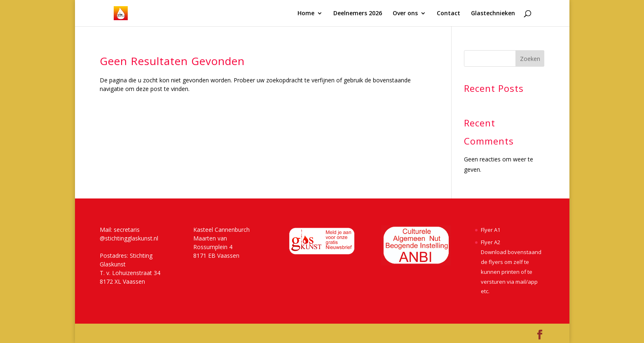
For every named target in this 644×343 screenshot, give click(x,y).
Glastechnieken (493, 14)
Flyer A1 (491, 230)
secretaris (127, 230)
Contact (448, 14)
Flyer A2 (491, 242)
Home (306, 14)
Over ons (405, 14)
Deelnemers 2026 (358, 14)
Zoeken (530, 59)
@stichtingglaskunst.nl (129, 238)
